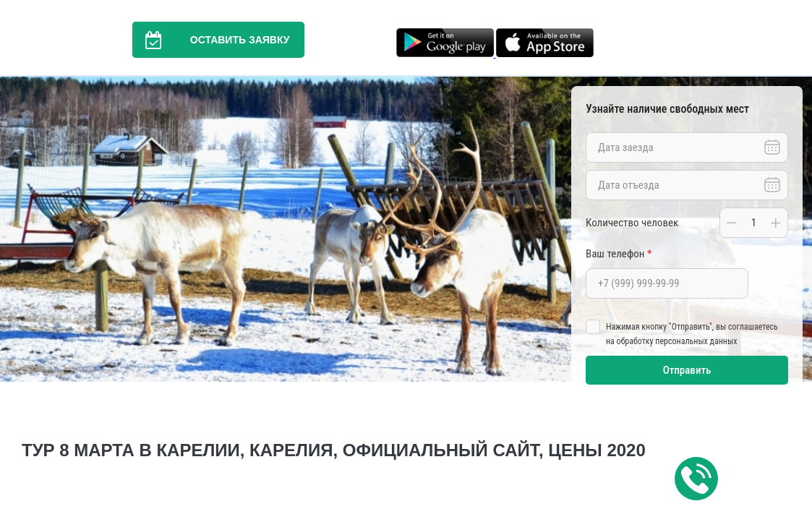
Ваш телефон (619, 254)
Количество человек (632, 223)
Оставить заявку (211, 40)
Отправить (687, 370)
